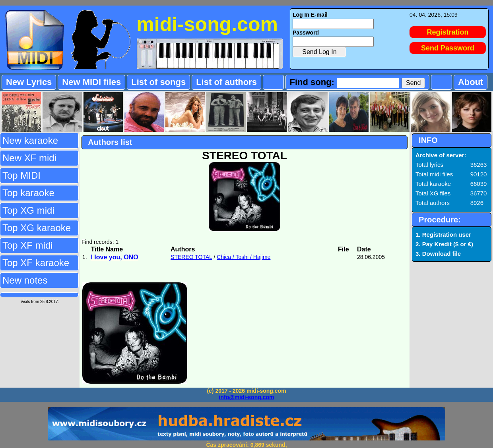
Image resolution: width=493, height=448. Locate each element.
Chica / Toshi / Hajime (244, 257)
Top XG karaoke (37, 228)
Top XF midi (28, 245)
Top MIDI (21, 175)
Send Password (448, 48)
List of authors (226, 82)
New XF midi (29, 158)
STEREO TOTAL (191, 257)
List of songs (158, 82)
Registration (448, 32)
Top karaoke (28, 193)
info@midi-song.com (247, 397)
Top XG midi (28, 210)
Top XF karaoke (36, 263)
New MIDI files (91, 82)
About (471, 82)
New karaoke (30, 140)
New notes (25, 280)
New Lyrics (29, 82)
